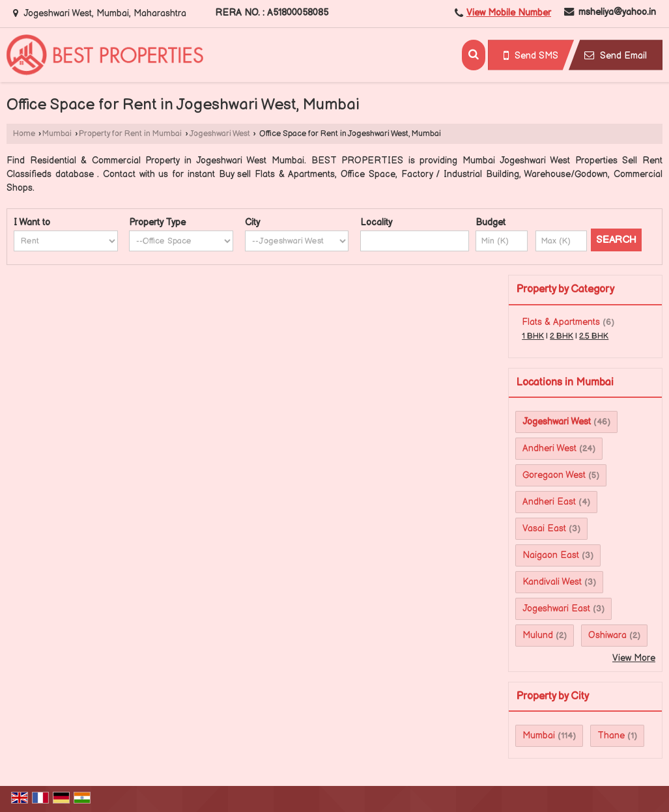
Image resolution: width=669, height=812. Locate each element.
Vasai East (544, 528)
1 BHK (533, 336)
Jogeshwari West (220, 134)
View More (634, 658)
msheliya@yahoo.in (617, 12)
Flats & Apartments (561, 322)
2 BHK (562, 336)
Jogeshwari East (556, 609)
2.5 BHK (594, 336)
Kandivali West (552, 582)
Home (24, 134)
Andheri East (549, 502)
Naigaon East (551, 555)
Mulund (538, 635)
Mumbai (57, 134)
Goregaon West (554, 475)
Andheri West (549, 448)
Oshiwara (607, 635)
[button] (509, 13)
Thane (611, 735)
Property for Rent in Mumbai (130, 134)
